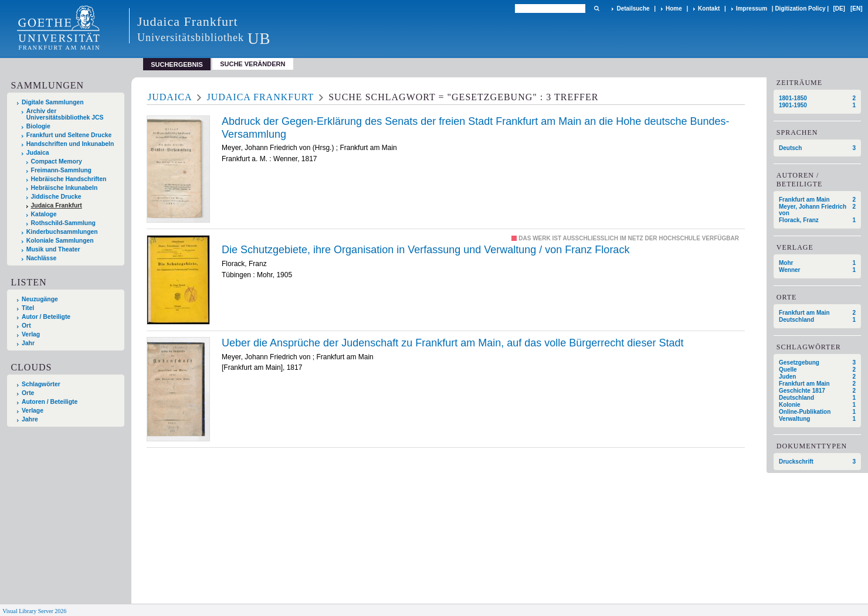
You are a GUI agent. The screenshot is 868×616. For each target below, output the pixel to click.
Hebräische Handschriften (69, 179)
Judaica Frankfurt (57, 205)
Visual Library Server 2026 (34, 611)
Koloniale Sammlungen (60, 241)
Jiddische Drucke (56, 197)
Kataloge (44, 214)
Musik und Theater (53, 249)
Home (674, 8)
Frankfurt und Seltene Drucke (69, 135)
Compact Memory (57, 161)
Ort (26, 326)
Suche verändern (252, 64)
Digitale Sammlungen (53, 102)
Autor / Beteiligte (46, 317)
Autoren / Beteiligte (50, 402)
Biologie (38, 126)
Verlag (31, 334)
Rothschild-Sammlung (63, 223)
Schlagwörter (41, 384)
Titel (28, 308)
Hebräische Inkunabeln (65, 188)
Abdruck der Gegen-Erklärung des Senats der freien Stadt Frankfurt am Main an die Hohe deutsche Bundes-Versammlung (475, 128)
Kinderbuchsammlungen (62, 232)
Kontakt (709, 8)
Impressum (752, 8)
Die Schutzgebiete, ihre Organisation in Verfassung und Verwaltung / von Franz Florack (425, 250)
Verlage (33, 411)
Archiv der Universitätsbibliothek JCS (65, 114)
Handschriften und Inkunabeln (70, 144)
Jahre (30, 419)
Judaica (38, 153)
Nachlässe (41, 258)
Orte (28, 393)
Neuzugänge (40, 299)
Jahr (28, 343)
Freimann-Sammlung (61, 170)
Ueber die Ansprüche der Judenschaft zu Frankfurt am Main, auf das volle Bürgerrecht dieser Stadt (452, 343)
